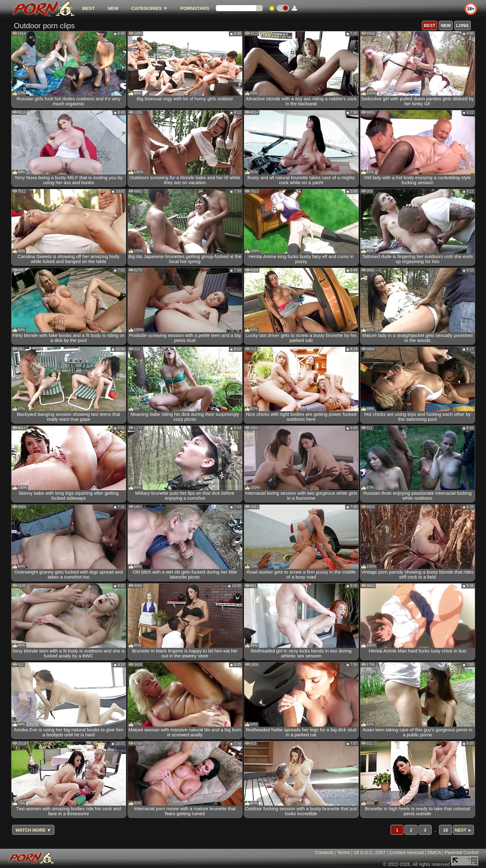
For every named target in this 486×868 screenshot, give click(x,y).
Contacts (324, 852)
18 (446, 830)
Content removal (406, 852)
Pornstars (195, 8)
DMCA (434, 852)
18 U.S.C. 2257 (370, 852)
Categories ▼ (149, 8)
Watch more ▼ (33, 830)
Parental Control (461, 852)
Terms (343, 852)
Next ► (463, 830)
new (113, 8)
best (89, 8)
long (462, 25)
